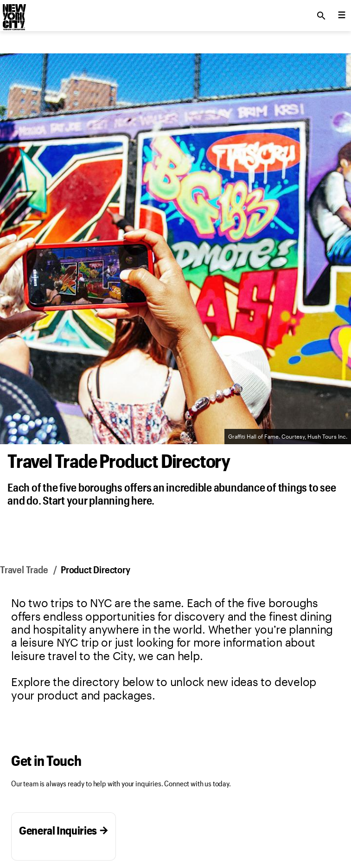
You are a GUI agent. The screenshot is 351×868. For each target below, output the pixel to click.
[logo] (13, 13)
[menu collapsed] (342, 16)
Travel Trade (24, 569)
